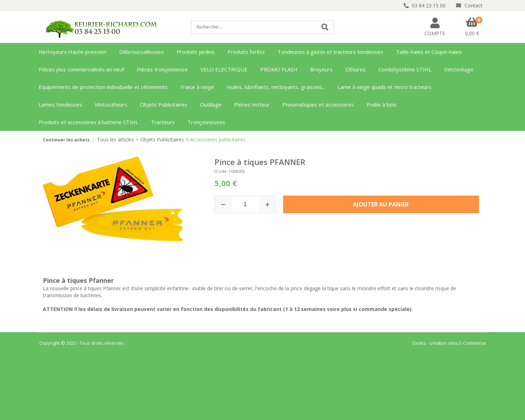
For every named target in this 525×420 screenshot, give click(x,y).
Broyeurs (321, 69)
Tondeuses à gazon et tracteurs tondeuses (330, 52)
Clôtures (356, 69)
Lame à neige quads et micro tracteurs (385, 87)
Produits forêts (246, 52)
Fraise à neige (197, 87)
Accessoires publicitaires (218, 139)
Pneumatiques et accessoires (318, 104)
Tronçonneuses (206, 122)
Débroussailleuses (142, 52)
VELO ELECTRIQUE (224, 69)
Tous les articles (116, 139)
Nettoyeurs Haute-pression (73, 52)
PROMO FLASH (279, 69)
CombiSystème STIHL (405, 69)
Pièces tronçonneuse (162, 69)
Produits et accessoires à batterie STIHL (88, 122)
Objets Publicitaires (164, 104)
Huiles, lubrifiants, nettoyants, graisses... (276, 87)
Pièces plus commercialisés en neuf (81, 69)
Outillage (211, 104)
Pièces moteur (252, 104)
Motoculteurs (111, 104)
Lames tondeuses (60, 104)
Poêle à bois (382, 104)
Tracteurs (163, 122)
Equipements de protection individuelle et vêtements (103, 87)
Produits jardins (196, 52)
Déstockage (459, 69)
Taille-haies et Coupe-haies (429, 52)
